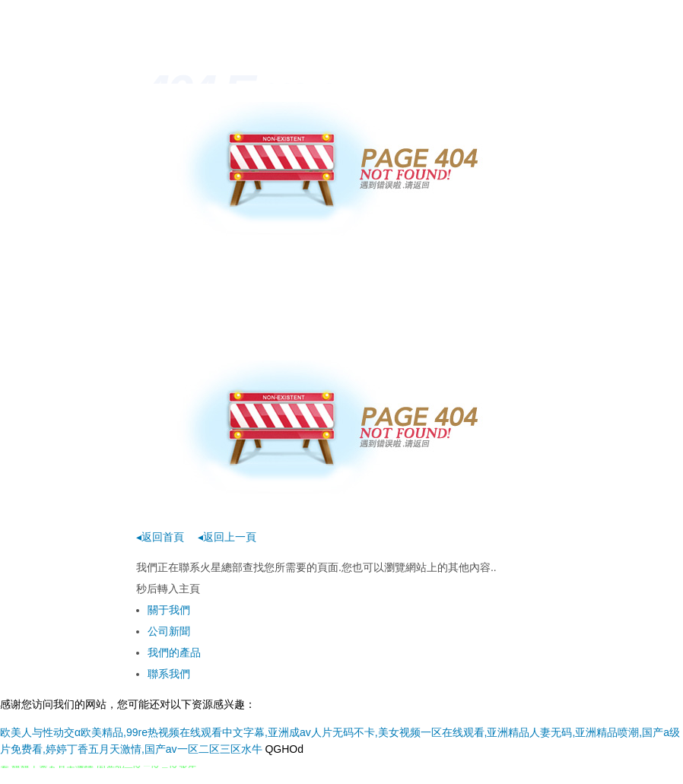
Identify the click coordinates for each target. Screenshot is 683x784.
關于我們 (169, 610)
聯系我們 (169, 674)
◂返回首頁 (160, 537)
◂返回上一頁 (227, 537)
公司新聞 (169, 631)
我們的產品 (174, 652)
